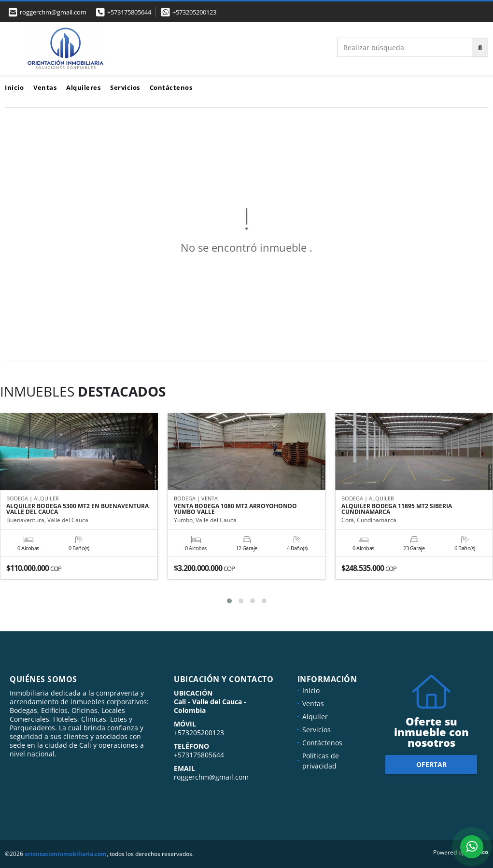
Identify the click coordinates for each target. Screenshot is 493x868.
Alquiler (315, 717)
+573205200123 (194, 12)
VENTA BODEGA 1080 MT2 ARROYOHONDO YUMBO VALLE (235, 510)
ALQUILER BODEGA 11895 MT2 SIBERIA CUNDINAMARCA (397, 510)
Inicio (14, 87)
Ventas (45, 87)
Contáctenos (171, 87)
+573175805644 (129, 12)
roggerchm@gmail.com (211, 777)
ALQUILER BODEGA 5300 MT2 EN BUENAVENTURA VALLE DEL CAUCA (77, 510)
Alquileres (83, 87)
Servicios (125, 87)
